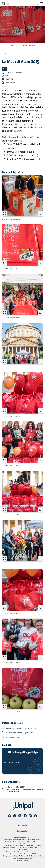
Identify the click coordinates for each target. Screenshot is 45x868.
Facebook (25, 816)
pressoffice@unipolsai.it (15, 762)
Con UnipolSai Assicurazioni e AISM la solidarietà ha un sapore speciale (24, 790)
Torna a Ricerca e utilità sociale (15, 54)
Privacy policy (23, 831)
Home (12, 46)
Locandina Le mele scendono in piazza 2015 (21, 728)
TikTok (35, 816)
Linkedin (15, 816)
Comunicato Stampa (13, 737)
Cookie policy (23, 825)
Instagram (30, 816)
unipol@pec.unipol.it (11, 841)
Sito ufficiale (9, 79)
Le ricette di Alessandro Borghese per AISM (21, 733)
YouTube (10, 816)
